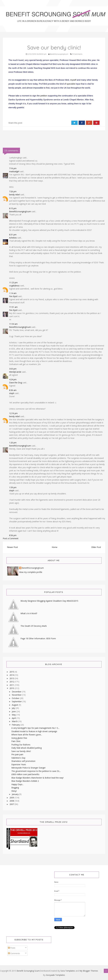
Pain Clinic (16, 741)
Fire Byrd (13, 296)
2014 (12, 675)
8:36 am (13, 390)
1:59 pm (13, 487)
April (14, 718)
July (14, 708)
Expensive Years (19, 764)
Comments (14, 953)
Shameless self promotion (23, 761)
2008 (12, 801)
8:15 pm (13, 208)
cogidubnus (14, 286)
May (14, 715)
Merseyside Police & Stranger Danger (28, 768)
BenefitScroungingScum (20, 211)
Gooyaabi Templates (55, 975)
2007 (12, 804)
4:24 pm (13, 379)
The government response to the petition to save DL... (36, 771)
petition (44, 96)
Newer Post (12, 547)
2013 (12, 678)
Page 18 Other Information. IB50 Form (38, 638)
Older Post (96, 547)
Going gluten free (19, 738)
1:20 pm (13, 443)
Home (55, 547)
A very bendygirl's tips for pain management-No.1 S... (35, 728)
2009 (12, 798)
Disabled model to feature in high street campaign (34, 731)
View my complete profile (31, 572)
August (15, 705)
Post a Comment (11, 538)
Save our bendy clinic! (21, 751)
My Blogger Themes (89, 971)
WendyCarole (15, 372)
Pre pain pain (17, 754)
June (14, 711)
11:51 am (13, 307)
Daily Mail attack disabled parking (27, 748)
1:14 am (13, 293)
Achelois (13, 238)
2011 (12, 685)
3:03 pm (13, 369)
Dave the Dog (16, 383)
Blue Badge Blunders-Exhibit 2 (25, 781)
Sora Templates (68, 971)
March (15, 721)
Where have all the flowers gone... (27, 735)
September (17, 701)
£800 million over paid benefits (25, 774)
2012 (12, 682)
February (16, 725)
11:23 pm (13, 282)
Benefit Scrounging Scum (28, 971)
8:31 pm (13, 235)
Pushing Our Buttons (21, 745)
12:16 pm (13, 413)
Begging (15, 788)
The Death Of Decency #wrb (34, 626)
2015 (12, 672)
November (17, 695)
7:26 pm (13, 191)
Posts (12, 948)
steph (12, 393)
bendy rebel (14, 195)
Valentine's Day (18, 758)
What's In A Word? (29, 613)
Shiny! (14, 791)
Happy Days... (18, 784)
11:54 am (13, 324)
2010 (12, 688)
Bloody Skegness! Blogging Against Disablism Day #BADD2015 (49, 601)
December (17, 692)
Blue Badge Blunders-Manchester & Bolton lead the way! (37, 778)
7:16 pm (13, 168)
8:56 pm (13, 535)
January (15, 794)
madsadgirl (14, 171)
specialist (71, 84)
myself (73, 80)
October (16, 698)
